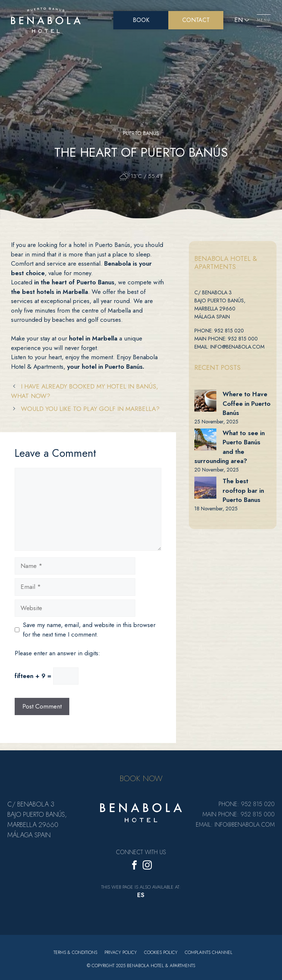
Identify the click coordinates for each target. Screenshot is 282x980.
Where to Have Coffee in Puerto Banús (247, 403)
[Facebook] (134, 866)
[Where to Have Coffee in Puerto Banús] (205, 401)
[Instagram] (147, 866)
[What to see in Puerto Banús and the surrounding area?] (205, 440)
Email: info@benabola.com (229, 347)
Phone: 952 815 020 (219, 331)
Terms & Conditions (75, 952)
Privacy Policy (121, 952)
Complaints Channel (209, 952)
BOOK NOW (141, 778)
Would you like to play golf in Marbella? (90, 409)
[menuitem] (141, 895)
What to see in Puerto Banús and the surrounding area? (230, 447)
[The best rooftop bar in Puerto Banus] (205, 488)
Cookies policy (161, 952)
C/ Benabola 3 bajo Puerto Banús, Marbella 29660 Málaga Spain (220, 305)
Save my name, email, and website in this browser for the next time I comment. (89, 630)
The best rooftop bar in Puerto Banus (243, 490)
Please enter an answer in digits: (57, 653)
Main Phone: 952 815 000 (226, 339)
